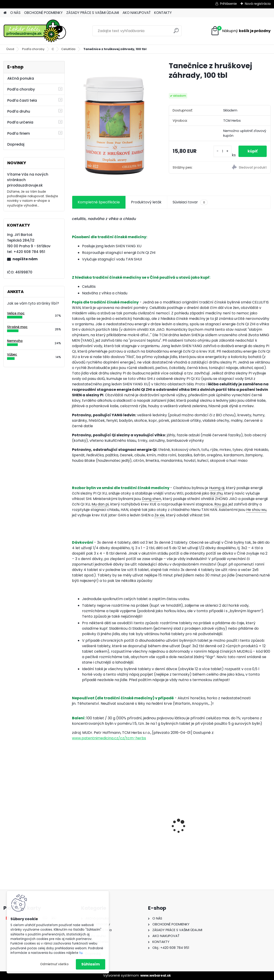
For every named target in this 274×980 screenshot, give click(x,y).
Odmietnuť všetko (54, 964)
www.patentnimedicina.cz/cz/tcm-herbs (109, 738)
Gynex (215, 830)
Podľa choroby (33, 49)
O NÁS (15, 13)
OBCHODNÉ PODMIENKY (43, 13)
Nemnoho (15, 341)
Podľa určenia (20, 122)
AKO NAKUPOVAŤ (137, 13)
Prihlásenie (228, 4)
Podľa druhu (19, 111)
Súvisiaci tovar (190, 202)
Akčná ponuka (21, 78)
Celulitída (68, 49)
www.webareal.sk (156, 975)
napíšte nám (25, 259)
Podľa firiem (19, 133)
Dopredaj (16, 144)
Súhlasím (91, 964)
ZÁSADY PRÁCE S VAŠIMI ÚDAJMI (93, 13)
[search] (176, 32)
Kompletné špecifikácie (99, 202)
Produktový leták (146, 202)
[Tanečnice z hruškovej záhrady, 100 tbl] (113, 123)
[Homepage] (5, 13)
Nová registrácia (258, 4)
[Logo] (35, 31)
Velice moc (16, 313)
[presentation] (74, 818)
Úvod (10, 49)
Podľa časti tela (22, 100)
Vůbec (12, 355)
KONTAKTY (163, 13)
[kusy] (223, 151)
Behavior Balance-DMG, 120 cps (104, 829)
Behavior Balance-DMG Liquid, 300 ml (170, 833)
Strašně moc (17, 327)
